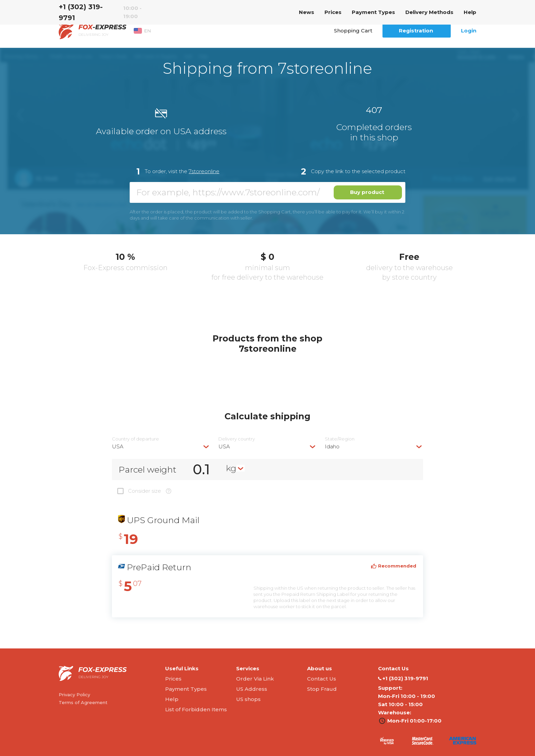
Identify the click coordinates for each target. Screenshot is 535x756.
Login (469, 31)
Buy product (367, 192)
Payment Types (373, 12)
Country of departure (135, 439)
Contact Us (322, 679)
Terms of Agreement (83, 702)
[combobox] (161, 446)
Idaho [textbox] (332, 446)
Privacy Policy (74, 695)
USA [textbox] (118, 446)
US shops (248, 699)
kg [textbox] (231, 468)
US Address (252, 689)
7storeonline (204, 171)
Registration (416, 31)
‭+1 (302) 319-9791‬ (81, 12)
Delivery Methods (429, 12)
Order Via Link (255, 679)
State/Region (340, 439)
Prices (333, 12)
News (307, 12)
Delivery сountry (237, 439)
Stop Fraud (322, 689)
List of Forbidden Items (196, 709)
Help (470, 12)
